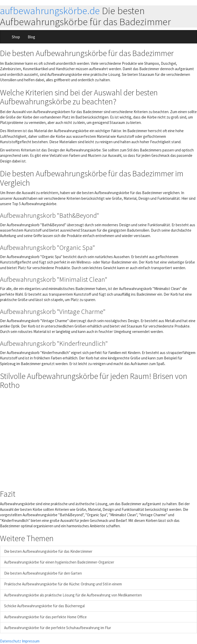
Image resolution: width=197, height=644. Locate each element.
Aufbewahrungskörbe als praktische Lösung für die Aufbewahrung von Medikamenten (73, 595)
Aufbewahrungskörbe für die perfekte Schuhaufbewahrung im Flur (58, 628)
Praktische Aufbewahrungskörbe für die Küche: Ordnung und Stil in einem (63, 584)
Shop (16, 37)
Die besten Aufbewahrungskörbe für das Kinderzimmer (48, 551)
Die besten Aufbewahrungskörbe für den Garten (43, 573)
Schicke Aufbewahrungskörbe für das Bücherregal (44, 606)
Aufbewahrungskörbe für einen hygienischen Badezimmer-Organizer (59, 562)
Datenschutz (11, 641)
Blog (31, 37)
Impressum (31, 641)
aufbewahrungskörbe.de (50, 11)
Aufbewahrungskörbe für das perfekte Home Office (45, 617)
